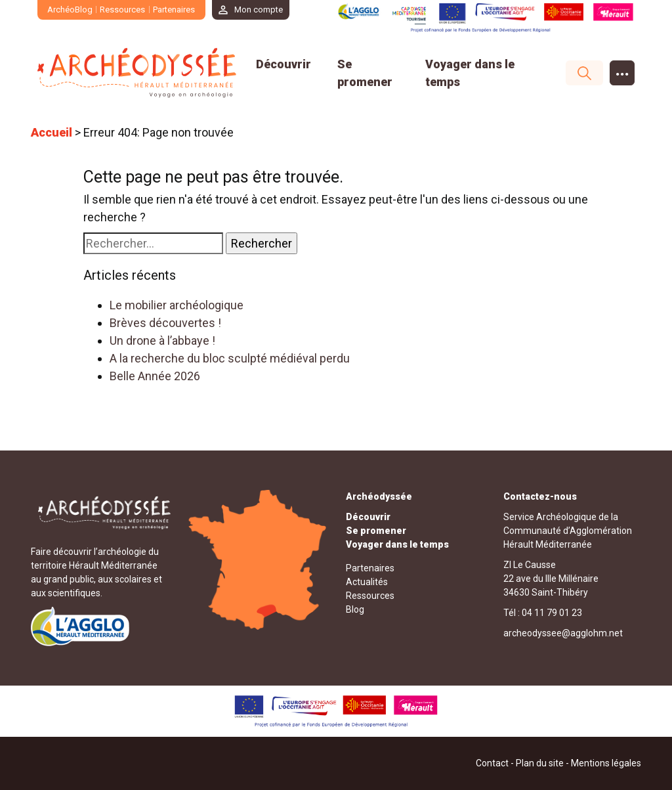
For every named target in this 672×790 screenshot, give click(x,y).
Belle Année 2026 (155, 376)
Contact (492, 763)
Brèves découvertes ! (165, 323)
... (622, 70)
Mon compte (259, 10)
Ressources (123, 10)
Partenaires (174, 10)
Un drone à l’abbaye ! (162, 340)
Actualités (367, 582)
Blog (355, 609)
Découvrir (283, 64)
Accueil (52, 132)
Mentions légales (606, 763)
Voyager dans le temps (397, 544)
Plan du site (540, 763)
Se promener (376, 531)
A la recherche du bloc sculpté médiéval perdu (230, 358)
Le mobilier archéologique (177, 305)
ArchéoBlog (70, 10)
